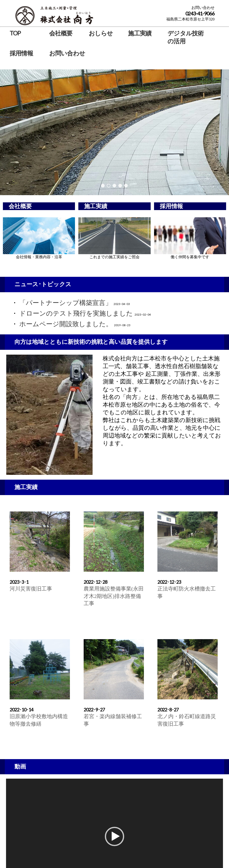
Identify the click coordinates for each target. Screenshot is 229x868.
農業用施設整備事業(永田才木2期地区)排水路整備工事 (114, 596)
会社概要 (61, 33)
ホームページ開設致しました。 (66, 324)
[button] (114, 836)
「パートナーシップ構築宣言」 (66, 303)
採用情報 (21, 53)
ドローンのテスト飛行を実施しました (76, 313)
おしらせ (101, 33)
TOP (15, 33)
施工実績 (140, 33)
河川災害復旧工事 (31, 589)
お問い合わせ (67, 53)
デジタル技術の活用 (185, 37)
